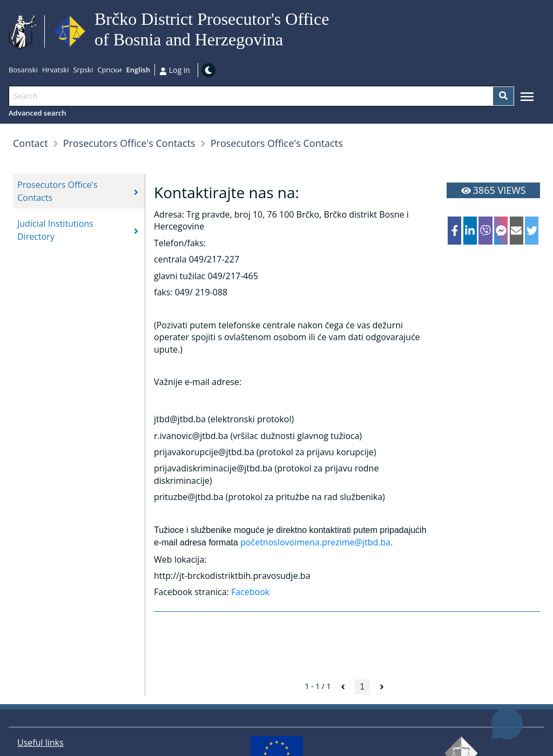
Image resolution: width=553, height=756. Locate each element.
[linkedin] (470, 231)
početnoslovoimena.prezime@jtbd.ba (315, 542)
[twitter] (532, 231)
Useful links (41, 742)
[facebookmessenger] (501, 231)
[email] (517, 231)
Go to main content (333, 32)
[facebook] (454, 231)
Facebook (250, 592)
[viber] (485, 231)
